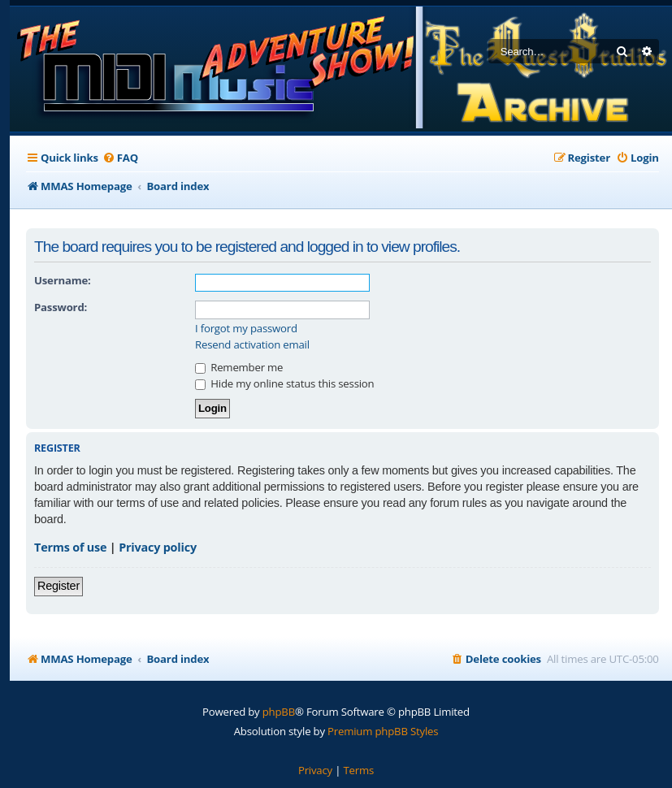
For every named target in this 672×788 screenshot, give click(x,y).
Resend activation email (252, 345)
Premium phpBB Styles (383, 731)
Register (59, 586)
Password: (61, 307)
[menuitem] (120, 158)
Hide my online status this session (284, 383)
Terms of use (70, 547)
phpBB (279, 712)
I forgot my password (246, 329)
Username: (63, 280)
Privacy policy (158, 547)
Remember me (239, 367)
